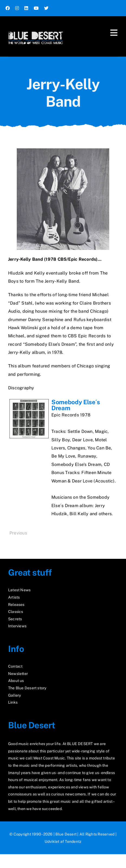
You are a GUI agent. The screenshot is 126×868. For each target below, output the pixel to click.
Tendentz (73, 841)
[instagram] (17, 8)
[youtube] (36, 8)
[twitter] (46, 8)
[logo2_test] (36, 29)
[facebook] (8, 8)
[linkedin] (26, 8)
